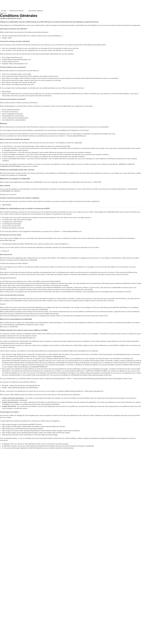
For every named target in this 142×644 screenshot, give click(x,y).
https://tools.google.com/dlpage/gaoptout (52, 356)
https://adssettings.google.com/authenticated (23, 388)
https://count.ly (13, 62)
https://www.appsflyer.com (18, 64)
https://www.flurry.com (14, 57)
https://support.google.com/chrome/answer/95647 (19, 424)
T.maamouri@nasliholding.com (76, 136)
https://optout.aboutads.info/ (94, 391)
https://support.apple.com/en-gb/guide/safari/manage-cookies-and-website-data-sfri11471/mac (33, 433)
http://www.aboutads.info (41, 375)
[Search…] (3, 13)
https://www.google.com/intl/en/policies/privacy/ (115, 354)
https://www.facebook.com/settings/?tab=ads (25, 386)
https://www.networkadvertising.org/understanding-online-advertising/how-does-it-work (103, 379)
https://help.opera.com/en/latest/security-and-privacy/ (20, 429)
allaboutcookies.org (29, 338)
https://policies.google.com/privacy (100, 375)
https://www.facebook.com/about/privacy (89, 363)
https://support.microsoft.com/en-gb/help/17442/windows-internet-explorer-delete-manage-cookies (35, 431)
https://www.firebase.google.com (19, 59)
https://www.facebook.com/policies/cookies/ (25, 363)
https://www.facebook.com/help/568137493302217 (31, 367)
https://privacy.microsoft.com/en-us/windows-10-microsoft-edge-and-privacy (27, 435)
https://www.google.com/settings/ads (98, 373)
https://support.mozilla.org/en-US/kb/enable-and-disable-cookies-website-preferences (31, 426)
